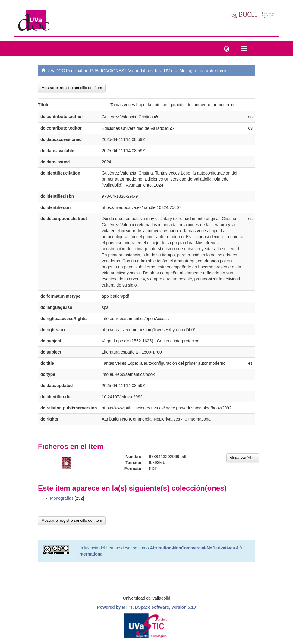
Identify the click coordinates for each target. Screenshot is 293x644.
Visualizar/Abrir (243, 458)
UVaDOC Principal (65, 71)
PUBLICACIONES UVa (112, 71)
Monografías (191, 71)
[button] (225, 48)
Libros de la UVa (156, 71)
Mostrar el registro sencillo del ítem (72, 88)
